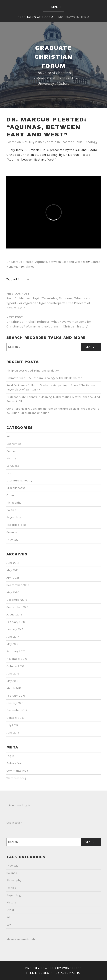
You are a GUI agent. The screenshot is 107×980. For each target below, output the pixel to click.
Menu (56, 7)
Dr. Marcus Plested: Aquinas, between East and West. (44, 262)
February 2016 (16, 696)
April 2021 (13, 578)
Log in (10, 756)
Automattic (71, 973)
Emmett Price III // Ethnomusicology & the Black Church (44, 378)
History (11, 458)
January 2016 (15, 703)
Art (8, 436)
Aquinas (24, 279)
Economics (14, 444)
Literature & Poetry (19, 481)
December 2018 (17, 600)
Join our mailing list (19, 805)
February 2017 (16, 651)
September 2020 (18, 585)
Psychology (14, 517)
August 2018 (14, 615)
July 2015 (12, 725)
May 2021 (12, 570)
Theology (91, 142)
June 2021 (13, 563)
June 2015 (13, 733)
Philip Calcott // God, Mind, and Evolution (33, 371)
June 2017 (13, 637)
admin (51, 142)
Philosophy (14, 503)
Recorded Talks (72, 142)
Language (13, 466)
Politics (11, 510)
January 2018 (15, 629)
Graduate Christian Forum (54, 57)
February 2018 (16, 622)
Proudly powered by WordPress (53, 968)
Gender (11, 451)
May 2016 (12, 681)
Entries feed (14, 763)
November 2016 (17, 659)
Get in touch (14, 823)
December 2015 (17, 710)
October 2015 (15, 718)
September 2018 (17, 607)
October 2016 (15, 666)
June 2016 (13, 674)
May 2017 (12, 644)
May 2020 (13, 592)
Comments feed (17, 771)
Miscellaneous (16, 488)
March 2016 (14, 688)
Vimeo (30, 267)
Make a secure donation (22, 939)
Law (9, 473)
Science (12, 532)
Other (10, 495)
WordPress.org (16, 778)
